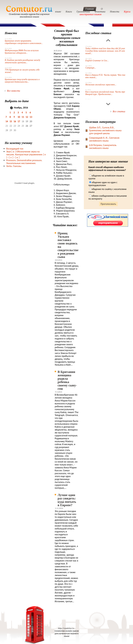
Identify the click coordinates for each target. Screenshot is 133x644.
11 (23, 117)
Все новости (14, 91)
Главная (90, 9)
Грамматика (83, 12)
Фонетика (100, 12)
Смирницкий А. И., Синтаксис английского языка (104, 139)
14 (7, 121)
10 (19, 117)
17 (19, 121)
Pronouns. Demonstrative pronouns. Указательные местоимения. (24, 162)
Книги (69, 12)
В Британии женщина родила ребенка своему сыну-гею (67, 380)
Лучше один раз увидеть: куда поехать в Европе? (67, 500)
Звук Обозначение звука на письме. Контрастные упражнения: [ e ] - (26, 154)
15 (11, 121)
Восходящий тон (15, 149)
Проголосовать (108, 204)
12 (27, 117)
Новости (115, 12)
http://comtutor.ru (66, 628)
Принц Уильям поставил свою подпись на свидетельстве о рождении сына (68, 245)
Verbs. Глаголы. (14, 166)
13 (31, 117)
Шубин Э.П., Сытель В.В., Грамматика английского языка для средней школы (105, 130)
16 (15, 121)
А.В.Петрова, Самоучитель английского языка (103, 147)
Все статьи (119, 111)
